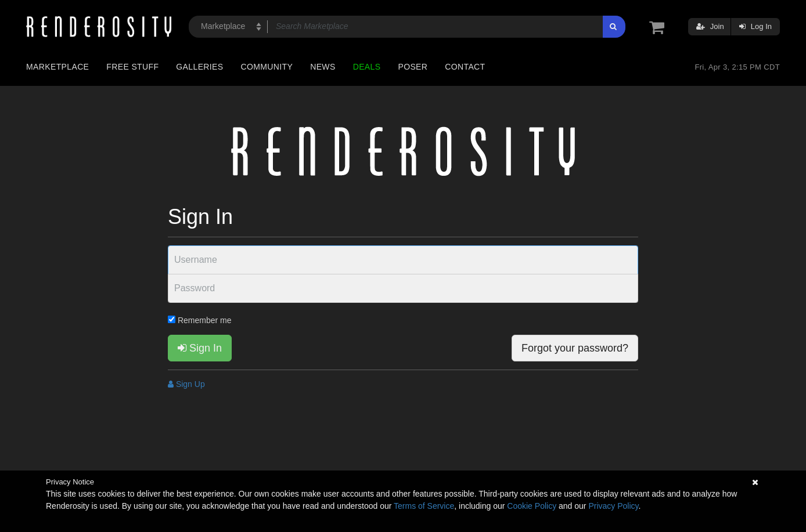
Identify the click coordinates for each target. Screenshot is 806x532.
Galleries (199, 67)
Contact (465, 67)
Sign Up (186, 384)
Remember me (199, 320)
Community (267, 67)
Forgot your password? (575, 348)
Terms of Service (424, 506)
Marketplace (57, 67)
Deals (367, 67)
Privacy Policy (613, 506)
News (323, 67)
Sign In (200, 348)
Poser (413, 67)
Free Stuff (132, 67)
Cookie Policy (532, 506)
